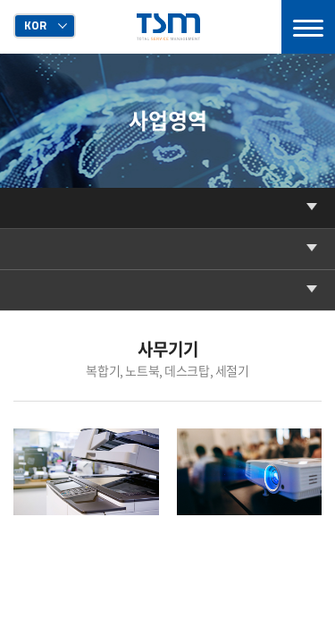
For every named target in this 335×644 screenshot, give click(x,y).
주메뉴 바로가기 (0, 0)
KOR (35, 25)
